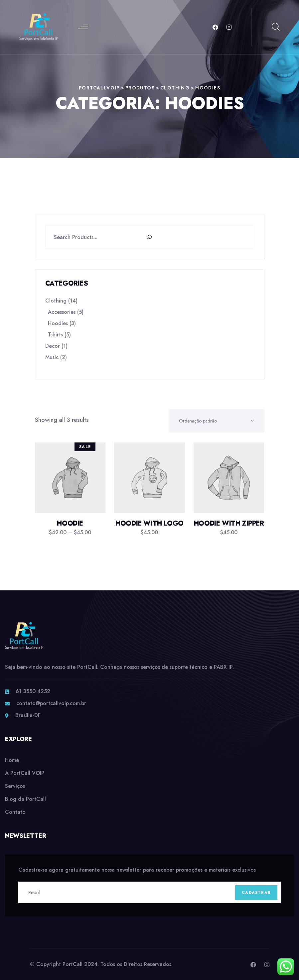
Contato (15, 812)
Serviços (15, 786)
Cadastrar (256, 893)
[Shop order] (217, 421)
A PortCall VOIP (25, 773)
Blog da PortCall (25, 799)
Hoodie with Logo (149, 523)
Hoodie (70, 523)
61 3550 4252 (33, 691)
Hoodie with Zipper (229, 523)
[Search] (153, 237)
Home (12, 760)
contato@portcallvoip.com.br (51, 703)
